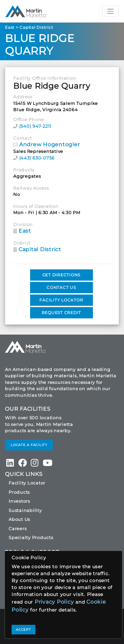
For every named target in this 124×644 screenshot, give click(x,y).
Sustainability (25, 510)
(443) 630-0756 (37, 158)
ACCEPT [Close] (23, 630)
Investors (19, 501)
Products (19, 492)
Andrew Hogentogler (50, 144)
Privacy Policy (54, 602)
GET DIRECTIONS (62, 275)
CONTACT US (61, 287)
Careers (18, 529)
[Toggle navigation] (110, 11)
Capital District (36, 27)
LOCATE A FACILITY (29, 445)
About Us (19, 519)
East (10, 27)
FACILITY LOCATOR (61, 300)
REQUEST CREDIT (62, 313)
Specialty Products (31, 537)
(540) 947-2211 (36, 126)
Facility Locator (27, 483)
